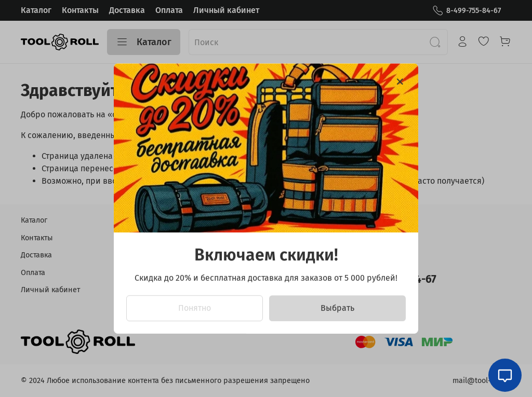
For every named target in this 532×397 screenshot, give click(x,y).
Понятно (195, 308)
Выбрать (337, 308)
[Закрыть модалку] (400, 82)
